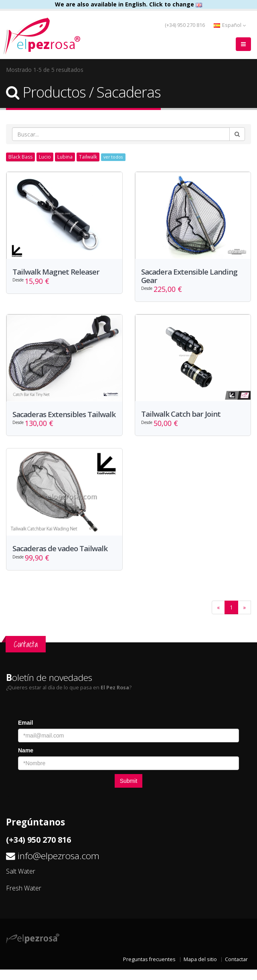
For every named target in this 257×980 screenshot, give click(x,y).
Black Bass (20, 157)
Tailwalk (88, 157)
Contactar (236, 970)
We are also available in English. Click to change (128, 4)
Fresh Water (24, 898)
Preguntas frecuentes (149, 970)
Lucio (45, 157)
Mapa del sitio (200, 970)
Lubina (65, 157)
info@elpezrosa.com (59, 866)
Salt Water (21, 881)
